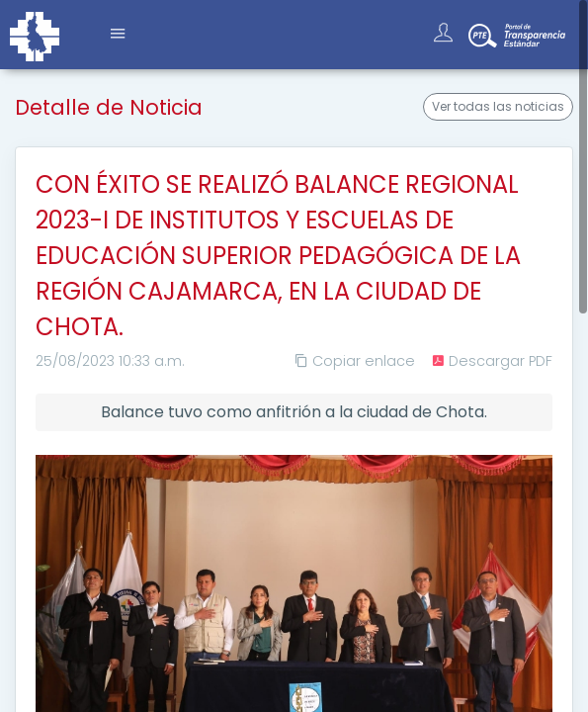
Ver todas (498, 107)
